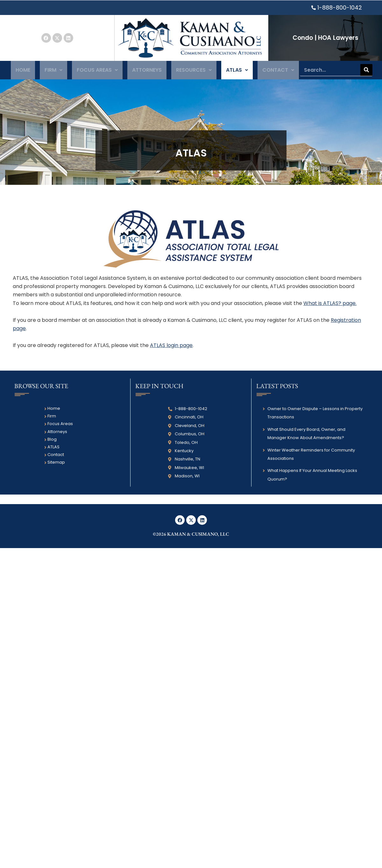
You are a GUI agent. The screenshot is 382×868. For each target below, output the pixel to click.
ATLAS (237, 71)
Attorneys (147, 71)
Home (23, 71)
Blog (52, 442)
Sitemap (56, 465)
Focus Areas (97, 71)
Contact (278, 71)
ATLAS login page (171, 348)
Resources (194, 71)
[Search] (366, 71)
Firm (54, 71)
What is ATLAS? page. (330, 306)
